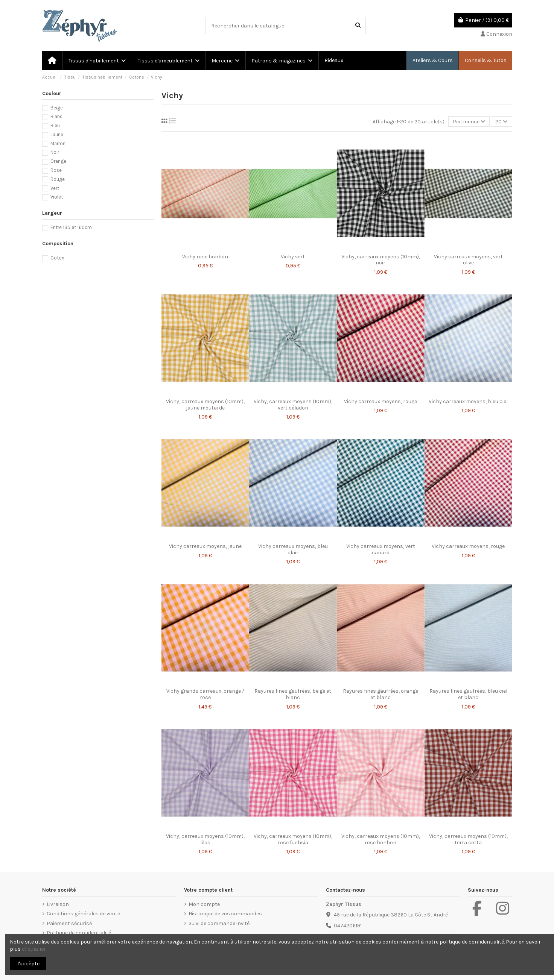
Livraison (58, 904)
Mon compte (204, 904)
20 (501, 122)
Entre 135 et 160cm (71, 227)
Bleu (55, 125)
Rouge (58, 179)
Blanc (56, 116)
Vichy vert (293, 257)
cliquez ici (33, 949)
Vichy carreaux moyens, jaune (205, 546)
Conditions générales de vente (83, 914)
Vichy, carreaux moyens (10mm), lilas (205, 839)
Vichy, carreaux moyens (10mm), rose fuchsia (293, 839)
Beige (57, 108)
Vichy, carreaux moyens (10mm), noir (381, 260)
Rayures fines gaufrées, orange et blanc (380, 694)
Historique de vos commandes (225, 914)
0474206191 (348, 926)
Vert (55, 188)
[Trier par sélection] (469, 122)
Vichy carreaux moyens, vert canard (381, 549)
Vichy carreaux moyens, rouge (380, 401)
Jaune (57, 134)
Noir (55, 152)
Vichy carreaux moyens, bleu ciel (468, 401)
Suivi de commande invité (219, 923)
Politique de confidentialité (79, 933)
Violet (57, 197)
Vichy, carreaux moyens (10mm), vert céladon (293, 405)
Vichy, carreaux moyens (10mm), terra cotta (468, 839)
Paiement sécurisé (69, 923)
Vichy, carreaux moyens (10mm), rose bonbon (381, 839)
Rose (56, 170)
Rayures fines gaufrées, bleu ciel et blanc (468, 694)
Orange (58, 161)
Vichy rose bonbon (205, 257)
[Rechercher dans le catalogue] (358, 25)
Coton (57, 258)
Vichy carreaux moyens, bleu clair (293, 549)
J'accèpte (28, 964)
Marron (58, 143)
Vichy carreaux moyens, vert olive (468, 260)
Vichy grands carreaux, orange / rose (205, 694)
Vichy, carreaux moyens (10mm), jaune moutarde (205, 405)
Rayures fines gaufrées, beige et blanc (293, 694)
